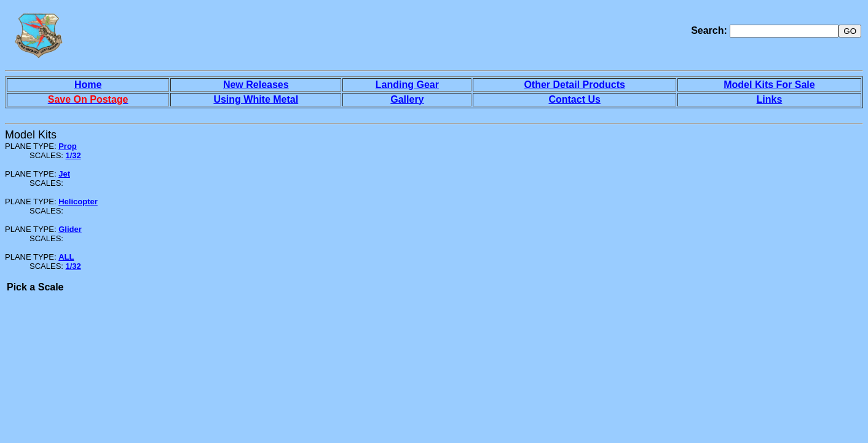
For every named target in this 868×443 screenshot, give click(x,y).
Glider (70, 229)
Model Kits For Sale (769, 85)
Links (770, 99)
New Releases (256, 85)
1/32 (73, 155)
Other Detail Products (574, 85)
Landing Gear (407, 85)
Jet (64, 174)
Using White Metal (256, 99)
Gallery (407, 99)
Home (88, 85)
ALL (66, 257)
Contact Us (574, 99)
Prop (68, 146)
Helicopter (78, 202)
